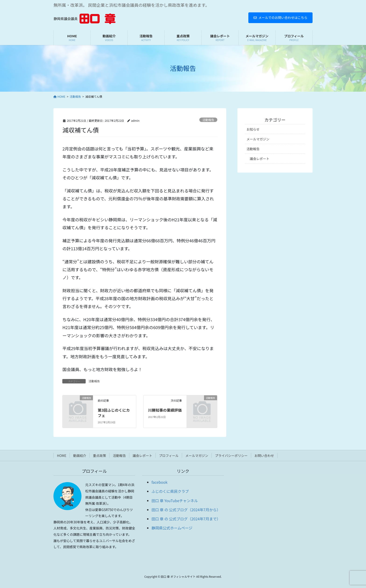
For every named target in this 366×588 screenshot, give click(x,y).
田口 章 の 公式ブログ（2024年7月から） (186, 510)
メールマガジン (258, 139)
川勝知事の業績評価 (165, 410)
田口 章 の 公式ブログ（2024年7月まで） (186, 519)
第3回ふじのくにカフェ (114, 413)
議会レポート (260, 159)
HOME (62, 456)
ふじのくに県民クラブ (170, 491)
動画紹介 (80, 456)
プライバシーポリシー (231, 456)
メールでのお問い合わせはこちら (280, 17)
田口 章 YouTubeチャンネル (175, 501)
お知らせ (253, 129)
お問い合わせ (264, 456)
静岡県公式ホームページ (172, 528)
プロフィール (169, 456)
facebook (160, 482)
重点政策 (99, 456)
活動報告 (208, 120)
